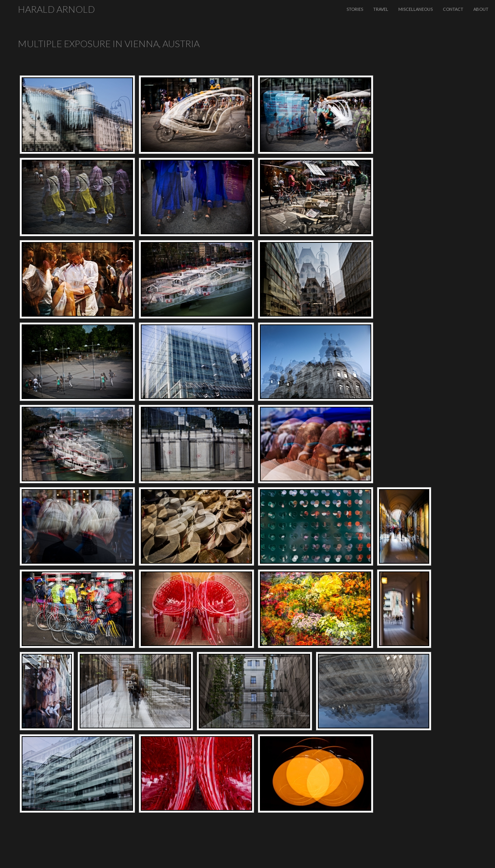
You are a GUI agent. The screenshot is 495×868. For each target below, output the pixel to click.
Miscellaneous (416, 9)
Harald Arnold (56, 9)
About (481, 9)
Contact (453, 9)
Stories (355, 9)
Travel (381, 9)
